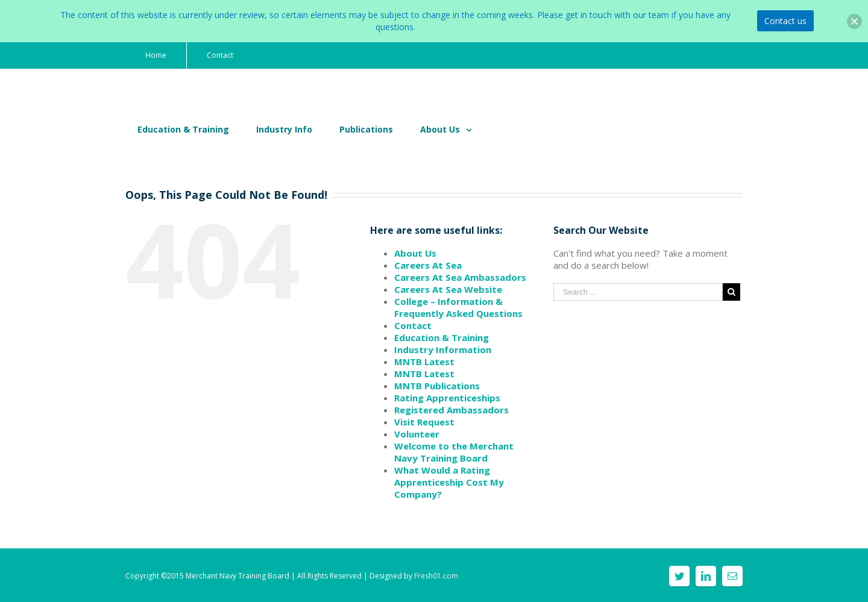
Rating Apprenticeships (447, 398)
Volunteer (417, 434)
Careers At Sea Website (448, 289)
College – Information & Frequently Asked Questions (458, 307)
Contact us (785, 21)
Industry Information (443, 350)
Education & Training (442, 337)
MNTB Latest (424, 362)
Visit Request (424, 422)
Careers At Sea (428, 265)
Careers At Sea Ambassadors (460, 277)
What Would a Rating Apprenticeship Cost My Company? (449, 482)
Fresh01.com (436, 576)
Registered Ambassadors (451, 410)
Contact (413, 325)
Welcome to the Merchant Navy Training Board (454, 452)
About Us (415, 253)
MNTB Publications (437, 386)
